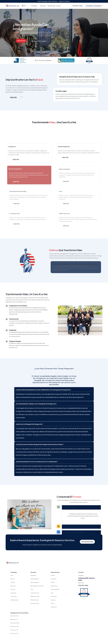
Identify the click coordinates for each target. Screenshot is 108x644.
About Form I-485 (14, 626)
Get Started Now (14, 600)
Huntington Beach (55, 589)
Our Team (13, 582)
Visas (32, 589)
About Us (13, 579)
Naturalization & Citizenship (37, 586)
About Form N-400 (15, 623)
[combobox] (25, 6)
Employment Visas (35, 604)
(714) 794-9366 (83, 585)
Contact (58, 6)
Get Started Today (87, 542)
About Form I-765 (14, 633)
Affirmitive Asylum (35, 600)
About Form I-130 (14, 616)
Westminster (54, 607)
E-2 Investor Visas (35, 593)
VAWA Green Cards (35, 596)
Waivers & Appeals (35, 582)
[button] (35, 6)
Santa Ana (53, 600)
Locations (13, 589)
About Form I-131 (14, 630)
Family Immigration (35, 579)
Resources (13, 586)
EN (24, 6)
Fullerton (53, 582)
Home (12, 575)
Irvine (52, 593)
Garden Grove (54, 586)
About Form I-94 (14, 619)
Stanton (53, 604)
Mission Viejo (54, 596)
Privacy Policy (14, 596)
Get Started (21, 41)
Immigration (33, 575)
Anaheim (53, 575)
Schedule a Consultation (94, 6)
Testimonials (51, 6)
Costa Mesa (54, 579)
